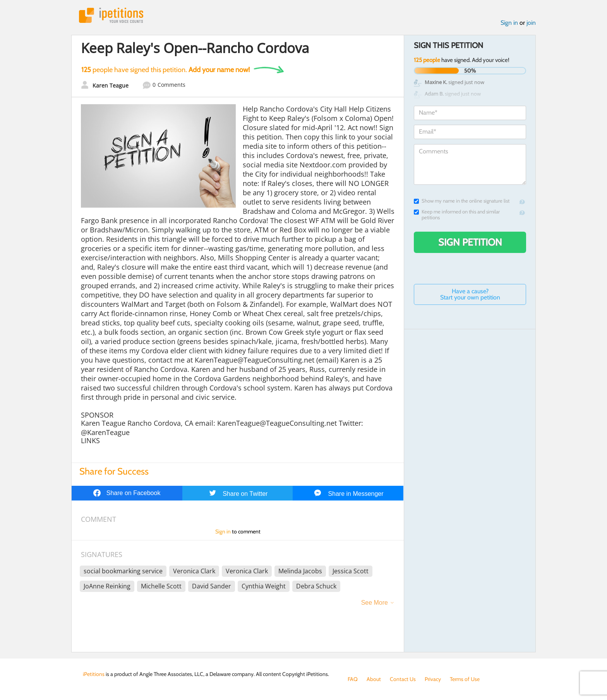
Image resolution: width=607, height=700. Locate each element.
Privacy (433, 679)
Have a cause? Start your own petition (470, 294)
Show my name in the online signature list (462, 201)
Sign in (509, 23)
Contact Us (403, 679)
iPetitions (111, 15)
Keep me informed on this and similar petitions (457, 215)
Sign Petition (470, 242)
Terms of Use (465, 679)
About (374, 679)
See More (375, 603)
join (531, 23)
